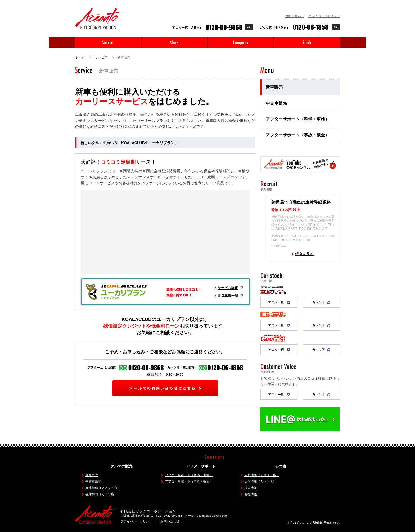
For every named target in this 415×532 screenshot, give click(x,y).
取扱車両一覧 (228, 296)
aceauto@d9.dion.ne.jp (212, 516)
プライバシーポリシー (324, 16)
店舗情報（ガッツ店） (260, 481)
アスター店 (279, 302)
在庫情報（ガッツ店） (101, 494)
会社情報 (251, 494)
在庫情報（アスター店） (103, 488)
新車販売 (274, 87)
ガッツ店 (321, 302)
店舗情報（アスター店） (262, 475)
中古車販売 (276, 103)
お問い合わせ (295, 16)
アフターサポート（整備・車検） (297, 119)
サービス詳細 (228, 288)
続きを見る (304, 254)
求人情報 (251, 488)
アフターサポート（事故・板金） (297, 135)
